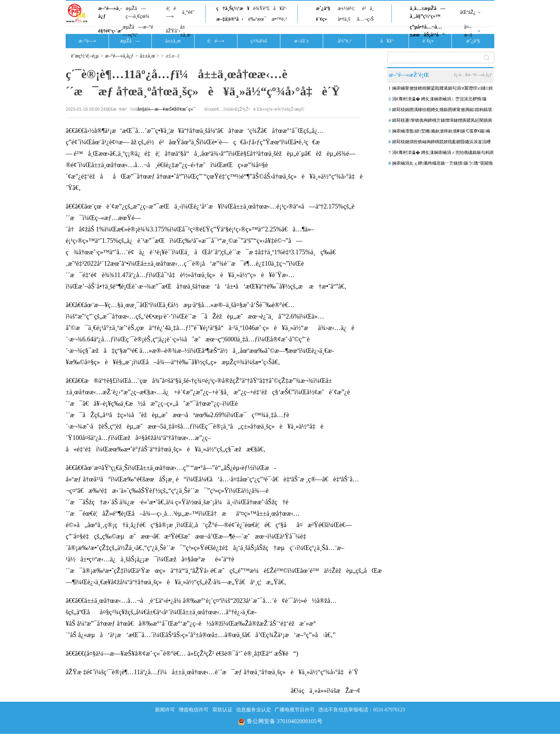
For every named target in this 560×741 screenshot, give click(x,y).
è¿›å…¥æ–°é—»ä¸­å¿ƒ (473, 75)
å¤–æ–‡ (468, 31)
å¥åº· (280, 8)
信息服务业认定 (254, 710)
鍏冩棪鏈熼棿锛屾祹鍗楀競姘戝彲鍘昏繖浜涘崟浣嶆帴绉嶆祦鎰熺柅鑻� (441, 143)
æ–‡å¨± (302, 41)
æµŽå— (130, 41)
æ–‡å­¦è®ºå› (230, 19)
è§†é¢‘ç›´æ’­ (110, 31)
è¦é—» (171, 12)
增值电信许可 (194, 710)
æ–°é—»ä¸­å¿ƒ (110, 12)
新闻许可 (165, 710)
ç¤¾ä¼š (259, 41)
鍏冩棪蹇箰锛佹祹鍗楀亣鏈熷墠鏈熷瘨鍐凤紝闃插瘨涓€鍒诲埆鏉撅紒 (442, 122)
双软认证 (222, 710)
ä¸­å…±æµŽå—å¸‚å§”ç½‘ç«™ (427, 12)
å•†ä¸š (344, 19)
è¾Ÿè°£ (261, 8)
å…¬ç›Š (365, 19)
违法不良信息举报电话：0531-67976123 (362, 710)
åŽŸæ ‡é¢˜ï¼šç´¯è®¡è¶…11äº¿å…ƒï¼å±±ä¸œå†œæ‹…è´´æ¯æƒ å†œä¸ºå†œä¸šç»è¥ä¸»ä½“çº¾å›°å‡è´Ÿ (212, 672)
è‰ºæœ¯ (257, 19)
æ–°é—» (87, 41)
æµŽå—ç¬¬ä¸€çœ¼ (137, 12)
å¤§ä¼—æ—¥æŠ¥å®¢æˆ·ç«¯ (166, 109)
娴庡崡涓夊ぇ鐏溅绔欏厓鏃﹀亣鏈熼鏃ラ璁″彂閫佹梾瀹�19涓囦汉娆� (442, 165)
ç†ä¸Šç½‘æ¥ (233, 8)
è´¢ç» (323, 19)
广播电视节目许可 (295, 710)
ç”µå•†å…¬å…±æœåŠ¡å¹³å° (427, 31)
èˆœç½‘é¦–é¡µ (85, 56)
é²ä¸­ (368, 8)
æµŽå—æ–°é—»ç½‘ (138, 31)
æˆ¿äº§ (323, 8)
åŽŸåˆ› (173, 31)
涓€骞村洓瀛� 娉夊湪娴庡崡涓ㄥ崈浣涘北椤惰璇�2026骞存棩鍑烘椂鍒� (439, 100)
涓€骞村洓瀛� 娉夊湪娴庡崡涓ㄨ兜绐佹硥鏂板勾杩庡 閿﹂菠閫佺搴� (443, 154)
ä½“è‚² (344, 41)
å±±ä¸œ (185, 31)
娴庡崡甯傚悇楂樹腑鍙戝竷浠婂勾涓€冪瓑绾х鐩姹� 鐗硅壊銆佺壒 (442, 90)
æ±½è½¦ (346, 8)
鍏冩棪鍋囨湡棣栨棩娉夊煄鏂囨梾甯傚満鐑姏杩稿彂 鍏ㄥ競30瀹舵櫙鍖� (442, 111)
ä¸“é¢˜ (188, 12)
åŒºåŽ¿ (468, 12)
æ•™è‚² (279, 19)
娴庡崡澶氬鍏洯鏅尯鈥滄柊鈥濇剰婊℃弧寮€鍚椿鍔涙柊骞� (441, 132)
